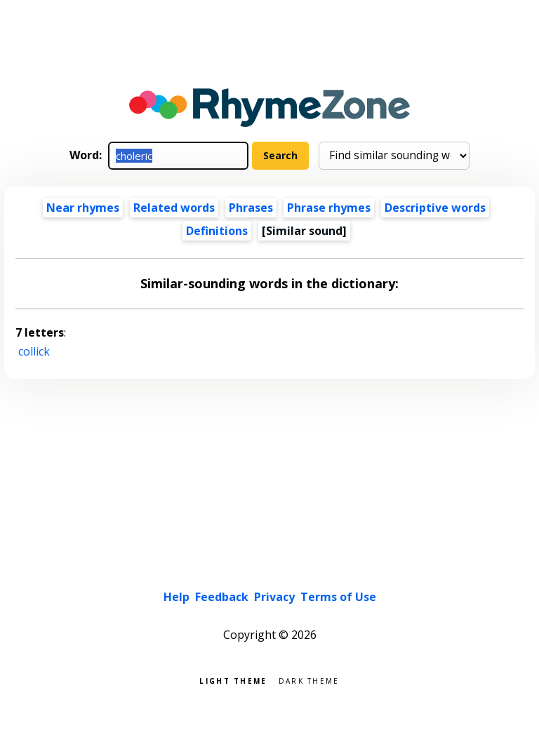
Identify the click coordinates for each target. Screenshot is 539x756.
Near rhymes (83, 208)
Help (177, 597)
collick (34, 351)
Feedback (222, 597)
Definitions (217, 231)
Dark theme (309, 680)
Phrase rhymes (329, 208)
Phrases (251, 208)
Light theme (233, 680)
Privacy (274, 597)
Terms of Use (338, 597)
